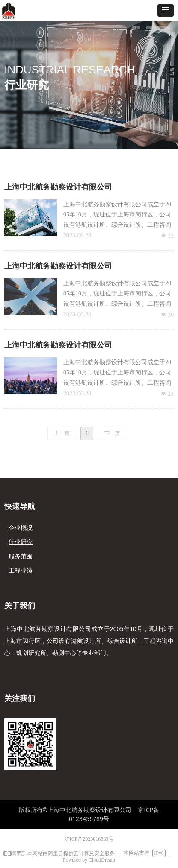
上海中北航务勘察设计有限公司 (58, 187)
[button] (166, 10)
